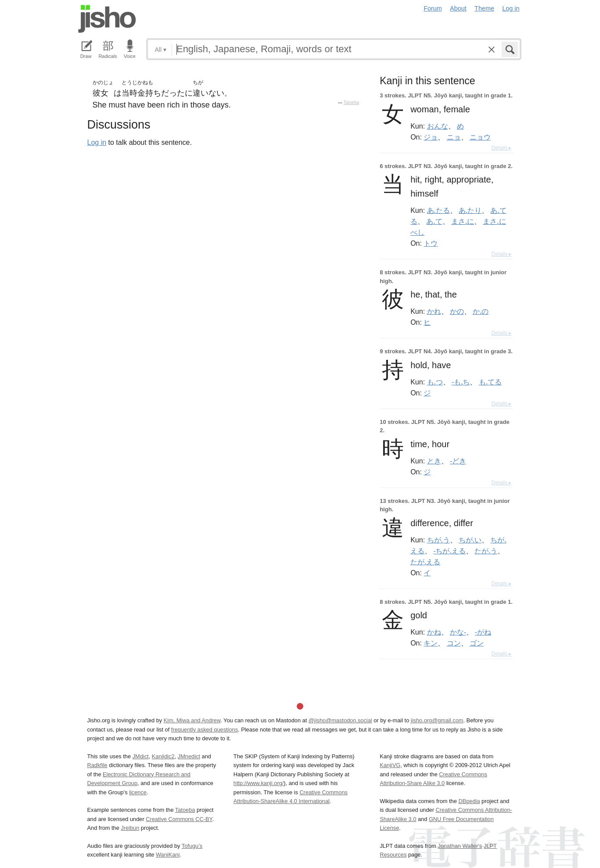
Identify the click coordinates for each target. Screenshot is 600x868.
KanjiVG (390, 765)
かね (434, 632)
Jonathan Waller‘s (460, 846)
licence (138, 792)
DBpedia (469, 801)
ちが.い (470, 540)
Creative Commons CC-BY (179, 819)
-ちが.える (449, 551)
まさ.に (463, 221)
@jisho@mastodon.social (340, 720)
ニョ (454, 137)
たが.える (425, 562)
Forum (433, 8)
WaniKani (168, 855)
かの (457, 311)
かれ (434, 311)
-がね (483, 632)
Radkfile (97, 765)
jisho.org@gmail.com (437, 720)
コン (454, 643)
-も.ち (461, 382)
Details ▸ (501, 148)
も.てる (490, 382)
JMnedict (189, 756)
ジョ (431, 137)
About (458, 8)
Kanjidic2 (163, 756)
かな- (458, 632)
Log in (511, 8)
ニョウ (480, 137)
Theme (484, 8)
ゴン (477, 643)
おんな (438, 126)
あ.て (434, 221)
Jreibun (130, 828)
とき (434, 461)
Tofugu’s (192, 846)
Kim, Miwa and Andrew (192, 720)
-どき (458, 461)
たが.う (486, 551)
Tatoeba (352, 102)
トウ (431, 243)
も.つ (435, 382)
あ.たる (438, 210)
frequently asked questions (205, 730)
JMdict (141, 756)
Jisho (107, 19)
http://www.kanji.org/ (259, 783)
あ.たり (470, 210)
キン (431, 643)
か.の (481, 311)
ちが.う (438, 540)
